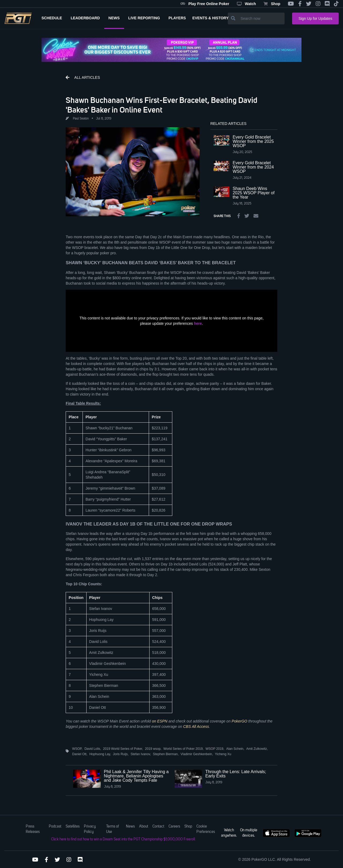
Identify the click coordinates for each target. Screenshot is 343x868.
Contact (158, 826)
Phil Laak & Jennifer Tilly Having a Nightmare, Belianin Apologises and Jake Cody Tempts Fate (136, 776)
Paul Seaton (81, 119)
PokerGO (239, 721)
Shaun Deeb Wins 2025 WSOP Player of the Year (253, 193)
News (130, 826)
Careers (174, 826)
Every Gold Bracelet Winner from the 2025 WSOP (253, 141)
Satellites (73, 826)
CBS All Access (196, 727)
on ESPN (160, 721)
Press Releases (33, 829)
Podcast (55, 826)
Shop (272, 4)
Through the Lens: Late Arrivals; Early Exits (236, 774)
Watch (246, 4)
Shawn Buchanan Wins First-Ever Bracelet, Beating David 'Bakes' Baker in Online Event (161, 105)
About (144, 826)
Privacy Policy (90, 829)
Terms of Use (113, 829)
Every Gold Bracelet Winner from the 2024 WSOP (253, 167)
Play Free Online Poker (205, 4)
